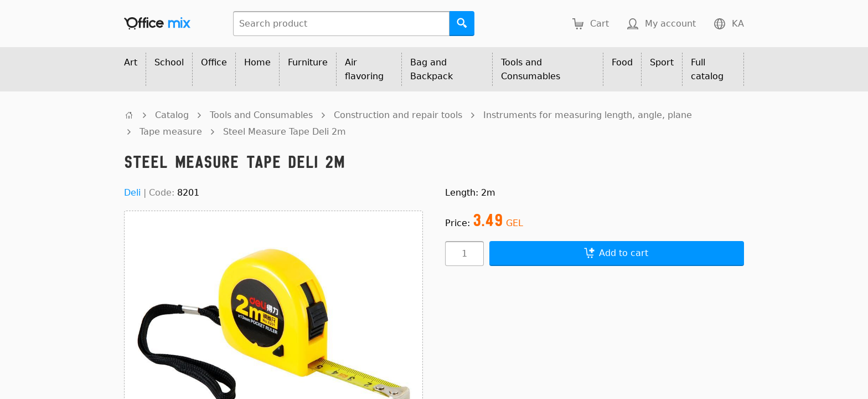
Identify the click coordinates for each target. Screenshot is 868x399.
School (169, 62)
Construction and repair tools (398, 115)
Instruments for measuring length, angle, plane (588, 115)
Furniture (308, 62)
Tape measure (171, 132)
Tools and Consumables (531, 69)
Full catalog (707, 69)
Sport (662, 62)
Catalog (172, 115)
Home (257, 62)
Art (131, 62)
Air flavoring (364, 69)
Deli (132, 193)
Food (622, 62)
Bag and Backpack (432, 69)
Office (214, 62)
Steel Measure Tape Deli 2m (285, 132)
